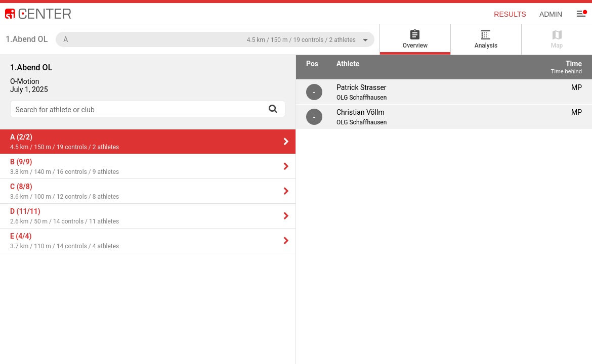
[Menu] (581, 14)
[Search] (273, 109)
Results (510, 14)
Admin (551, 14)
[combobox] (215, 39)
